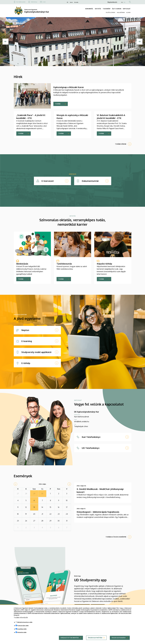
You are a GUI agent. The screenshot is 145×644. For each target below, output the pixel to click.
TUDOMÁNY (107, 9)
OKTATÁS (98, 9)
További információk (21, 618)
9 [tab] (79, 62)
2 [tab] (65, 62)
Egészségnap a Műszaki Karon (69, 87)
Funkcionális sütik (23, 626)
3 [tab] (67, 62)
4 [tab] (69, 62)
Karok (71, 2)
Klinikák (76, 2)
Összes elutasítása (95, 638)
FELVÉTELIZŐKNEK (110, 12)
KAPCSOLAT (127, 9)
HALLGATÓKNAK (121, 12)
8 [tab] (77, 62)
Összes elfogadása (119, 638)
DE (68, 2)
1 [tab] (63, 62)
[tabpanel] (72, 42)
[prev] (15, 484)
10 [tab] (80, 62)
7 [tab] (75, 62)
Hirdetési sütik (22, 633)
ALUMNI (128, 12)
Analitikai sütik (22, 629)
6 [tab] (73, 62)
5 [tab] (71, 62)
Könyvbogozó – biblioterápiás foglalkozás (98, 512)
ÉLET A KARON (117, 9)
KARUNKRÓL (89, 9)
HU (122, 2)
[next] (69, 484)
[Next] (139, 42)
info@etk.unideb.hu (82, 422)
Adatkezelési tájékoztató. (110, 614)
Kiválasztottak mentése (70, 638)
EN (124, 2)
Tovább (58, 104)
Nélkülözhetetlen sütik (25, 622)
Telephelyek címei (81, 426)
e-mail (44, 2)
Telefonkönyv (34, 2)
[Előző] (6, 42)
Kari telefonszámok (21, 2)
